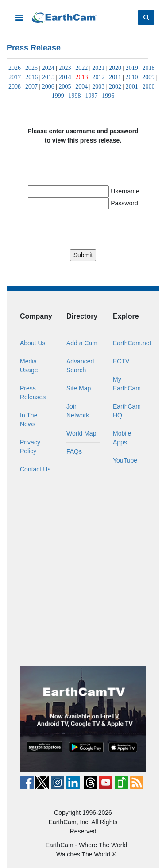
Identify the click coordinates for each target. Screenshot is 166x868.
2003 (98, 87)
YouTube (125, 460)
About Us (33, 343)
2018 (149, 68)
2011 (115, 77)
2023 (65, 68)
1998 (75, 96)
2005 (65, 87)
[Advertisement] (83, 570)
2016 (31, 77)
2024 (48, 68)
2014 (65, 77)
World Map (81, 433)
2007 (31, 87)
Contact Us (35, 469)
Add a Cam (82, 343)
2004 (81, 87)
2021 (98, 68)
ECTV (121, 361)
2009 (148, 77)
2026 (15, 68)
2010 (132, 77)
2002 (115, 87)
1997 (91, 96)
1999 (58, 96)
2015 (48, 77)
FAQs (74, 451)
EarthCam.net (132, 343)
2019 (132, 68)
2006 (48, 87)
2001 (132, 87)
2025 (31, 68)
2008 (15, 87)
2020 (115, 68)
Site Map (79, 388)
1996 (108, 96)
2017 (15, 77)
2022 (81, 68)
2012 (98, 77)
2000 (149, 87)
